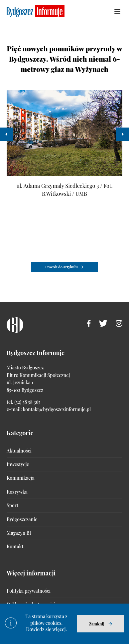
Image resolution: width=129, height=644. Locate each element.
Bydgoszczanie (22, 519)
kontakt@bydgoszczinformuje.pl (57, 409)
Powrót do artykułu (62, 267)
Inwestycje (18, 464)
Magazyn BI (19, 533)
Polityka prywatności (29, 591)
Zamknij (97, 624)
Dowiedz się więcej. (46, 629)
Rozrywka (17, 492)
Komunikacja (20, 478)
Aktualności (19, 451)
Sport (12, 505)
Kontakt (15, 546)
